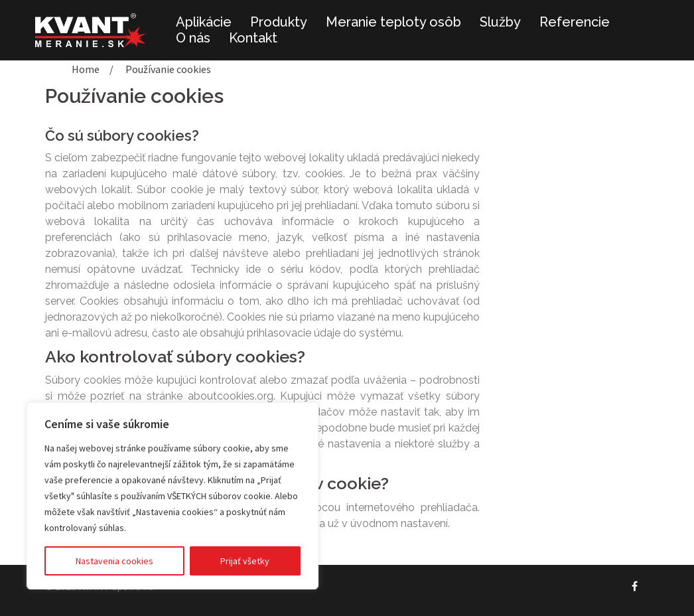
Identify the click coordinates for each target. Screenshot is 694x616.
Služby (500, 22)
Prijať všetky (245, 561)
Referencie (575, 22)
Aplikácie (204, 22)
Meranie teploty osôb (393, 22)
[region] (173, 496)
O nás (193, 38)
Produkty (279, 22)
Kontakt (253, 38)
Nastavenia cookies (114, 561)
